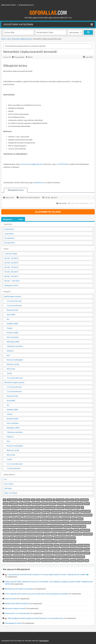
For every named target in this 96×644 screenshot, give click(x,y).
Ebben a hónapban (11, 493)
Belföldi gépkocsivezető (13, 296)
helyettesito (87, 515)
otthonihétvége (83, 545)
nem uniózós (31, 538)
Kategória (7, 292)
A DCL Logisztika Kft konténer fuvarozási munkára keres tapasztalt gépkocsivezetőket (37, 594)
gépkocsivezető (66, 515)
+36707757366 (62, 164)
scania (87, 549)
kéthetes (67, 526)
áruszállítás (14, 504)
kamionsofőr (20, 523)
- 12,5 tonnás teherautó (14, 378)
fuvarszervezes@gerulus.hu (32, 164)
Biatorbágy (15, 507)
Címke (21, 219)
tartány (87, 553)
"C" (5, 500)
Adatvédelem (44, 641)
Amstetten (84, 500)
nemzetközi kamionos (11, 542)
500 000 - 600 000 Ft (11, 263)
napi (69, 534)
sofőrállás (38, 553)
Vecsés (57, 561)
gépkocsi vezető (53, 515)
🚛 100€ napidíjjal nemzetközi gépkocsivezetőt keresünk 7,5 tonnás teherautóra (34, 618)
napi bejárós (88, 534)
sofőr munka (28, 553)
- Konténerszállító (12, 333)
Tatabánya (7, 557)
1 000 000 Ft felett (11, 254)
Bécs (21, 504)
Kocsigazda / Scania (44, 530)
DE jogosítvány (9, 243)
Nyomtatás (63, 203)
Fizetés (6, 249)
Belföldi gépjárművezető (74, 504)
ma (5, 479)
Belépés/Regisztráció (26, 5)
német (40, 538)
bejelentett (36, 504)
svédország (47, 553)
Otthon (73, 545)
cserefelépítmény (25, 511)
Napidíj (6, 538)
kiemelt (6, 530)
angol (5, 504)
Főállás (69, 511)
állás (77, 500)
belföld (45, 504)
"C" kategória (12, 500)
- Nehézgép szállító (13, 342)
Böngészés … (9, 219)
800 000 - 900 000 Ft (11, 276)
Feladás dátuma (9, 475)
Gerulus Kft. (10, 198)
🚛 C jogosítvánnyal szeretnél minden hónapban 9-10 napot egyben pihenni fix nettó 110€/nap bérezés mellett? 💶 (47, 574)
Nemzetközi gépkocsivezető (30, 198)
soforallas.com (39, 183)
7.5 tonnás (60, 500)
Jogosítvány (8, 224)
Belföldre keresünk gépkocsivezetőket (19, 589)
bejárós (27, 504)
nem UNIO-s (20, 538)
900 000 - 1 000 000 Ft (12, 281)
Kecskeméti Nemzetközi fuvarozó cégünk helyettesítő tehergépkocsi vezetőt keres (33, 526)
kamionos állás (9, 523)
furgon (76, 511)
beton (87, 504)
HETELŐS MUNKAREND (31, 519)
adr (72, 500)
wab (87, 561)
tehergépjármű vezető (34, 557)
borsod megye (50, 507)
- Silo (8, 319)
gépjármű (20, 515)
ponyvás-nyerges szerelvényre (72, 549)
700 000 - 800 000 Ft (51, 198)
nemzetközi (48, 538)
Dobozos (37, 511)
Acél (67, 500)
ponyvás (32, 549)
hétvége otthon (47, 519)
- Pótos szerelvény (12, 337)
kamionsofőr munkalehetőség (37, 523)
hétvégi (57, 519)
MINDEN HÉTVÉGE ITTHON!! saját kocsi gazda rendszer (23, 534)
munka (47, 534)
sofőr (10, 553)
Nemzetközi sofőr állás (67, 542)
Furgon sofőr (85, 511)
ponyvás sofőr (55, 549)
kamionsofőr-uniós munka (59, 523)
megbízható (85, 530)
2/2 (20, 500)
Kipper (13, 530)
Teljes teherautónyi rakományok (15, 561)
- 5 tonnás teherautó (13, 468)
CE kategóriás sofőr (10, 511)
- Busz (8, 355)
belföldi (60, 504)
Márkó (76, 530)
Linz (71, 530)
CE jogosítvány (9, 238)
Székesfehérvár (59, 553)
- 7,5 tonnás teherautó (14, 306)
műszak (54, 534)
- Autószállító (11, 315)
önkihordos (64, 545)
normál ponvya (27, 545)
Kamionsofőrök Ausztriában (80, 523)
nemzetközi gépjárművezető (65, 538)
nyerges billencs (47, 545)
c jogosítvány (70, 507)
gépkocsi (43, 515)
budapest (60, 507)
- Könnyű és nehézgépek (14, 360)
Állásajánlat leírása (16, 190)
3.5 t (33, 500)
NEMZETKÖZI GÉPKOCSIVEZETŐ (17, 604)
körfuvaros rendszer (60, 530)
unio (38, 561)
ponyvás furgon (42, 549)
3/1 (43, 500)
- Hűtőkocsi (10, 351)
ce (82, 507)
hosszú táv (66, 519)
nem (12, 538)
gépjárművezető (32, 515)
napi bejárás (77, 534)
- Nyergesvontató (12, 310)
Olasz (56, 545)
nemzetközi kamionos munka (32, 542)
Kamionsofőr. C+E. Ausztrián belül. (17, 613)
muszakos (62, 534)
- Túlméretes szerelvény (14, 346)
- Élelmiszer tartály (12, 364)
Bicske (24, 507)
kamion (80, 519)
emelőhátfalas (57, 511)
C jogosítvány (9, 234)
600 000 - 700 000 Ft (11, 267)
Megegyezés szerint (11, 285)
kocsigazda (31, 530)
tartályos (79, 553)
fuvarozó (7, 515)
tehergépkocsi (49, 557)
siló (5, 553)
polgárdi (17, 549)
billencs (30, 507)
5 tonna (49, 500)
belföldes (52, 504)
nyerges (37, 545)
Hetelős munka (16, 519)
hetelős (6, 519)
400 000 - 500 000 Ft (11, 258)
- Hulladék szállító (12, 324)
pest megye (8, 549)
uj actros (32, 561)
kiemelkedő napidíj (79, 526)
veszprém (65, 561)
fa (64, 511)
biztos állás (39, 507)
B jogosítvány (9, 229)
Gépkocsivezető (11, 599)
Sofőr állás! (18, 553)
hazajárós (78, 515)
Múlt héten (8, 488)
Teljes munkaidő (79, 557)
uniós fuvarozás (47, 561)
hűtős (73, 519)
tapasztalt (70, 553)
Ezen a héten (9, 484)
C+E (78, 507)
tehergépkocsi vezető (63, 557)
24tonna (26, 500)
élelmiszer (46, 511)
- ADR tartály (10, 369)
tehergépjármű (18, 557)
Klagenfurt (21, 530)
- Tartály (9, 373)
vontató (80, 561)
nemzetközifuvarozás (11, 545)
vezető (73, 561)
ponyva (24, 549)
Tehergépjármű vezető (13, 623)
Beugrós (6, 507)
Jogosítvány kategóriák (48, 24)
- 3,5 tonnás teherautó (14, 301)
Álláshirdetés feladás (8, 5)
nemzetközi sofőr (51, 542)
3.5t (38, 500)
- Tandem (9, 328)
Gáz (14, 515)
